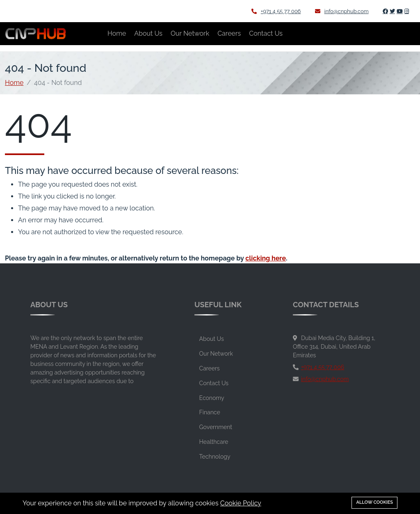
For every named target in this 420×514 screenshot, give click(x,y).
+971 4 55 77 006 (276, 11)
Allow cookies (374, 502)
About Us (148, 33)
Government (216, 427)
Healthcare (214, 442)
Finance (210, 412)
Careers (229, 33)
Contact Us (266, 33)
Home (117, 33)
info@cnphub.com (342, 11)
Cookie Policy (241, 503)
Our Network (190, 33)
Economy (212, 398)
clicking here (266, 258)
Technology (215, 457)
